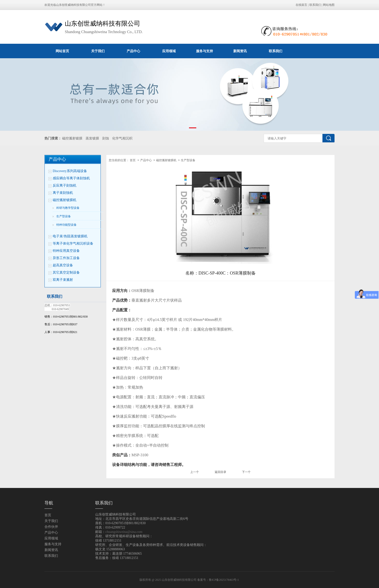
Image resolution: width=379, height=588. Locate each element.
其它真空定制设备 (66, 272)
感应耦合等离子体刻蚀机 (71, 178)
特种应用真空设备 (66, 251)
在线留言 (301, 5)
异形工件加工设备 (66, 258)
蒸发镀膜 (92, 138)
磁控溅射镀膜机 (65, 200)
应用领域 (169, 51)
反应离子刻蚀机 (65, 185)
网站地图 (329, 5)
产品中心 (133, 51)
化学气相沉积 (122, 138)
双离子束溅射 (63, 280)
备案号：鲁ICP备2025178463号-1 (219, 580)
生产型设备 (64, 216)
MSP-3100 (140, 455)
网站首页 (62, 51)
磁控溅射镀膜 (72, 138)
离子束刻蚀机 (63, 193)
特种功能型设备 (66, 225)
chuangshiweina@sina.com (124, 532)
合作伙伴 (51, 527)
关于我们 (98, 51)
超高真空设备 (63, 265)
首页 (133, 160)
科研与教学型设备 (68, 208)
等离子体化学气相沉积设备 (73, 243)
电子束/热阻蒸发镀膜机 (70, 236)
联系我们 (315, 5)
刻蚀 (106, 138)
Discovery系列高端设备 (70, 171)
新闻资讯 (240, 51)
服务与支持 (204, 51)
